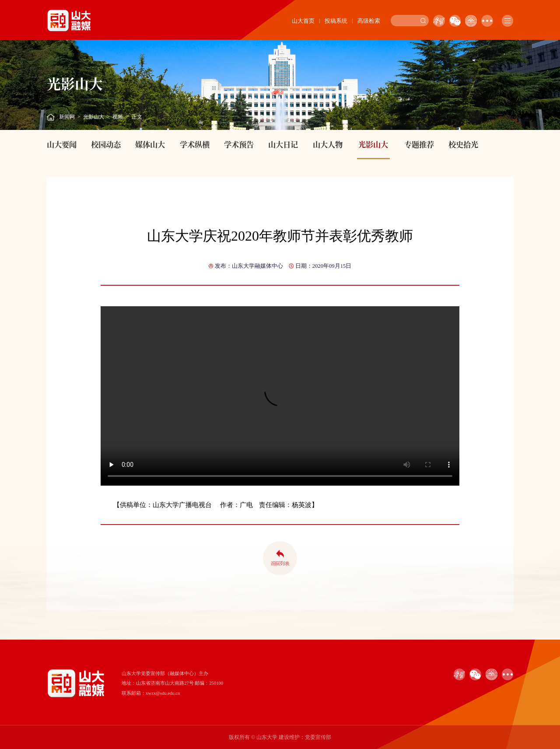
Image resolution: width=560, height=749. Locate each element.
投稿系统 (336, 21)
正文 (137, 117)
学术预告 (239, 144)
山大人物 (328, 144)
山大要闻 (62, 144)
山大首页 (303, 21)
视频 (118, 117)
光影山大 (94, 117)
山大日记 (283, 144)
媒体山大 (150, 144)
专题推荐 (419, 144)
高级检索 (369, 21)
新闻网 (67, 117)
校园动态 (106, 144)
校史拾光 (463, 144)
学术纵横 (195, 144)
